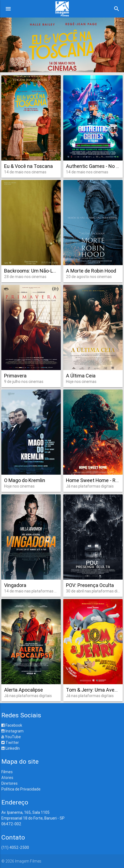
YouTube (11, 737)
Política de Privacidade (21, 789)
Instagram (12, 731)
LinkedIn (11, 748)
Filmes (7, 772)
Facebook (12, 725)
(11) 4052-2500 (15, 847)
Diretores (9, 783)
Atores (7, 778)
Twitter (10, 743)
